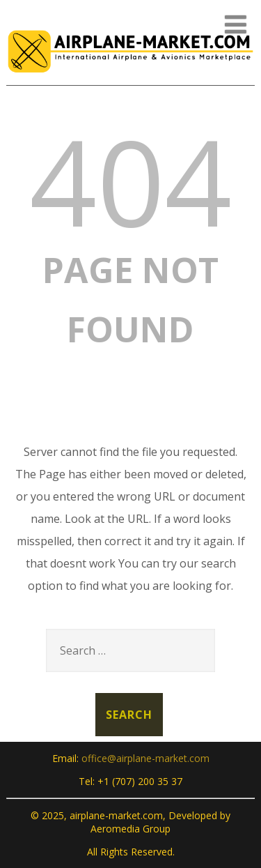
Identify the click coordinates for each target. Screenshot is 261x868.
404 (130, 181)
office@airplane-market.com (145, 758)
